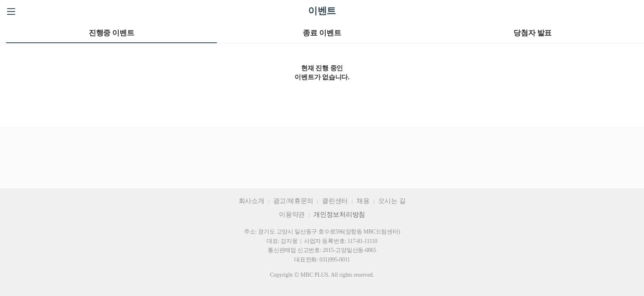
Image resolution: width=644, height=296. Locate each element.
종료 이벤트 (322, 33)
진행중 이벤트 (112, 33)
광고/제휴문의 (293, 201)
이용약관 (292, 214)
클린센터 (335, 201)
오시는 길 (392, 201)
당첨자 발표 (532, 33)
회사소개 (252, 201)
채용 (363, 201)
